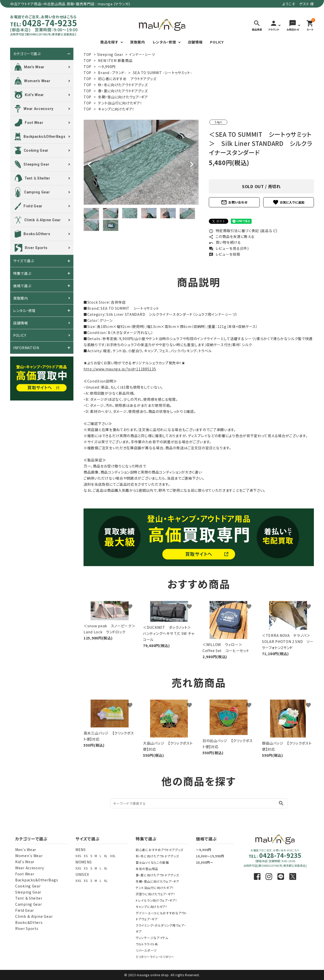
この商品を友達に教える (232, 236)
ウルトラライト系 (147, 944)
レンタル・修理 (164, 42)
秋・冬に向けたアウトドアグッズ (123, 85)
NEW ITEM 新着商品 (115, 60)
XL (106, 856)
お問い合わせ (234, 202)
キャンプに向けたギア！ (116, 109)
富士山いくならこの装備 (152, 862)
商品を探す (109, 42)
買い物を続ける (225, 242)
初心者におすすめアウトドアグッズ (159, 850)
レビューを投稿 (225, 254)
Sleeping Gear (110, 54)
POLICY (217, 42)
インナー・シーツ (142, 54)
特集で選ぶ (22, 273)
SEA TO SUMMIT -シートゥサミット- (163, 73)
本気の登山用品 (147, 869)
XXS (78, 856)
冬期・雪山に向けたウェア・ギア (123, 97)
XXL (113, 856)
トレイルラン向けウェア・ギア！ (156, 900)
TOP (87, 54)
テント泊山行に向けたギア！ (120, 103)
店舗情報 (195, 42)
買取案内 (138, 42)
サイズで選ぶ (24, 261)
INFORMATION (26, 348)
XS (86, 856)
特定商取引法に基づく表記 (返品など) (243, 231)
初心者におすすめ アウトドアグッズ (127, 79)
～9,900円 (204, 850)
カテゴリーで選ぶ (27, 54)
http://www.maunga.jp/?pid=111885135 (120, 369)
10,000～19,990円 (210, 856)
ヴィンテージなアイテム (152, 938)
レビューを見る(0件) (229, 248)
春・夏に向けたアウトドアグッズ (123, 91)
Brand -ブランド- (112, 73)
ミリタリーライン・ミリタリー (155, 957)
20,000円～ (205, 862)
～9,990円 (107, 66)
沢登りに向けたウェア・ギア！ (156, 894)
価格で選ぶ (22, 286)
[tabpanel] (141, 162)
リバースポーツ (146, 950)
